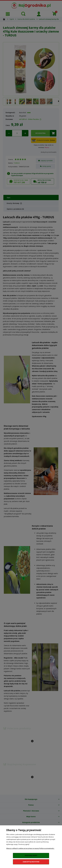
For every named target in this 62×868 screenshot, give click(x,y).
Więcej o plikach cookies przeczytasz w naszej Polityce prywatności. (30, 848)
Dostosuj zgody (31, 855)
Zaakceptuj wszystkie (31, 862)
